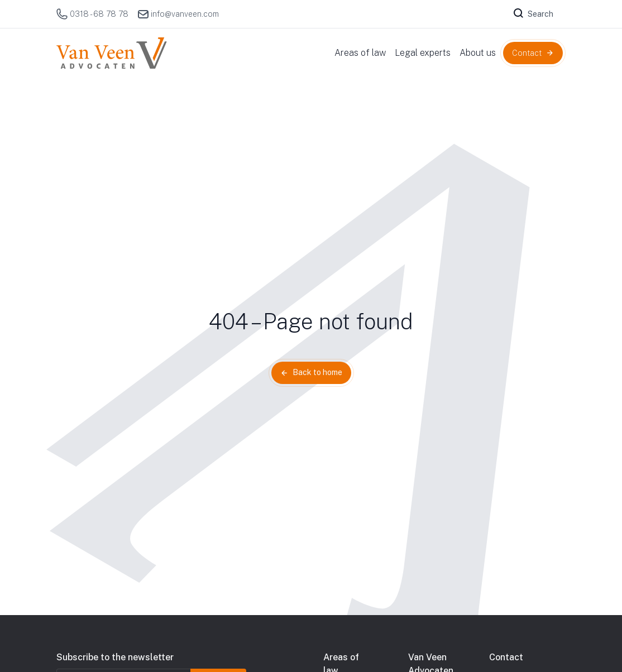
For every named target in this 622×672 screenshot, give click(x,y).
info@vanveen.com (178, 14)
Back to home (317, 372)
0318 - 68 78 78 (92, 14)
